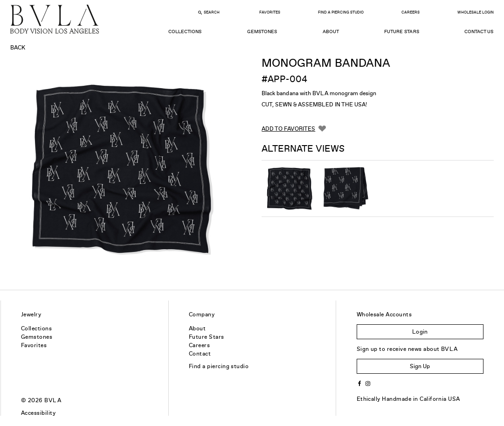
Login (420, 332)
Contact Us (479, 31)
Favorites (270, 12)
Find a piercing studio (219, 366)
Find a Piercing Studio (341, 12)
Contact (200, 354)
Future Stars (401, 31)
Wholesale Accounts (384, 314)
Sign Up (420, 366)
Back (18, 48)
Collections (185, 31)
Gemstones (262, 31)
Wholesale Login (476, 12)
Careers (411, 12)
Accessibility (38, 413)
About (331, 31)
